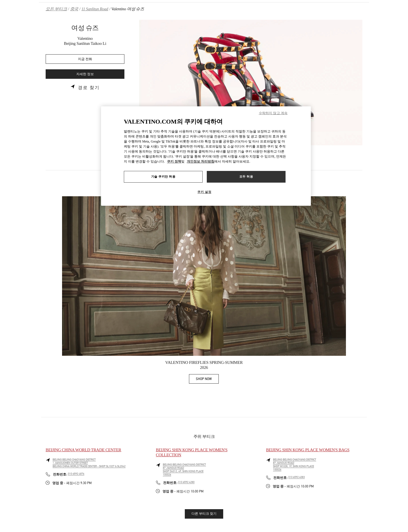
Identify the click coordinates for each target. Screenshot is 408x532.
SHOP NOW (207, 380)
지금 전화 (85, 59)
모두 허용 (246, 176)
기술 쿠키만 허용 (163, 176)
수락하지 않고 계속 (273, 113)
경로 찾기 (89, 88)
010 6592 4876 (76, 474)
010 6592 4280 (186, 482)
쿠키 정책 (174, 161)
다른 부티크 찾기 (204, 514)
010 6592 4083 (297, 477)
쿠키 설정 (204, 192)
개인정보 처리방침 (201, 161)
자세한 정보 (85, 74)
